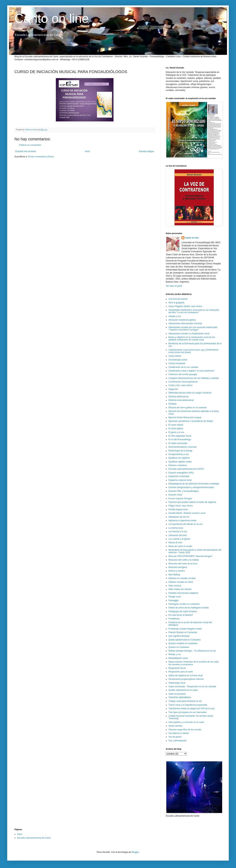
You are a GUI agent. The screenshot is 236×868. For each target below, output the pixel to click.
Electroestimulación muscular (182, 447)
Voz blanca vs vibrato (179, 733)
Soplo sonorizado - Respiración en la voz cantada (192, 686)
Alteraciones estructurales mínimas (185, 323)
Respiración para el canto (181, 672)
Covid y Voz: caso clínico (180, 385)
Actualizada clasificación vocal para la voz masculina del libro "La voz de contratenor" (194, 311)
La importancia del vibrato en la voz (185, 524)
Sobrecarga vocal (177, 683)
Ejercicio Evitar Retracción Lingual (185, 417)
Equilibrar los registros (179, 458)
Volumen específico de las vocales (185, 730)
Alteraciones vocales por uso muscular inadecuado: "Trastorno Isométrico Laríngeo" (193, 329)
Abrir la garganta (176, 303)
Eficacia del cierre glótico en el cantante (187, 408)
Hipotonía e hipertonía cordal (182, 521)
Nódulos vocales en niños (181, 582)
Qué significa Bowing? (179, 636)
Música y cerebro (177, 571)
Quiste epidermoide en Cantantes (185, 640)
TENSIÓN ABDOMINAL (180, 698)
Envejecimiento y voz (179, 454)
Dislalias (172, 404)
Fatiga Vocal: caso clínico (181, 506)
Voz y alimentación (177, 741)
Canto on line (52, 18)
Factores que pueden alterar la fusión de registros (192, 502)
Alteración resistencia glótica (182, 320)
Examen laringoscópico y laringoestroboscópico (191, 487)
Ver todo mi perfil (174, 286)
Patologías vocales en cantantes (184, 604)
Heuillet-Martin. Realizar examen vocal (187, 513)
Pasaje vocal (175, 597)
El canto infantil (176, 425)
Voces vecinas (175, 726)
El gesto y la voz (176, 432)
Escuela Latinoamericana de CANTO (186, 469)
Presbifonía (174, 619)
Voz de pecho (175, 737)
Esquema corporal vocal (180, 480)
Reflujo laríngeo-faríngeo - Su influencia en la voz (192, 651)
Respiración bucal (177, 668)
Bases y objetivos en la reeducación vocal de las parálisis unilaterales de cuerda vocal (192, 338)
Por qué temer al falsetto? (181, 615)
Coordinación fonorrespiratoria (183, 382)
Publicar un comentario (30, 145)
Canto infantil (175, 356)
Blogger (135, 852)
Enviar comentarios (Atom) (41, 157)
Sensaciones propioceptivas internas (186, 679)
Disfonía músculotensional (181, 400)
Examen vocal (175, 495)
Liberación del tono (178, 535)
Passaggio (173, 600)
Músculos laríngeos (178, 567)
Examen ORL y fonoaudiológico (184, 491)
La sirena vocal (176, 528)
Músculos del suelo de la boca (183, 564)
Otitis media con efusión (180, 589)
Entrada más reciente (26, 151)
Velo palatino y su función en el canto (186, 722)
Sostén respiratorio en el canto (183, 690)
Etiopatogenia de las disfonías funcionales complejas (194, 484)
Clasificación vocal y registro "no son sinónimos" (192, 371)
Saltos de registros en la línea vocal (185, 675)
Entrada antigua (146, 151)
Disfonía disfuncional (178, 397)
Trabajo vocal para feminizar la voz (185, 701)
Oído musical (175, 586)
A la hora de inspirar (178, 299)
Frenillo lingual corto (178, 510)
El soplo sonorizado (178, 443)
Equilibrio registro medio (180, 462)
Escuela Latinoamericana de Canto (34, 838)
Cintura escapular (177, 363)
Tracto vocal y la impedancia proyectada (188, 705)
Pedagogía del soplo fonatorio (183, 611)
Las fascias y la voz (178, 532)
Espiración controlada (179, 476)
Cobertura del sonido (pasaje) (183, 374)
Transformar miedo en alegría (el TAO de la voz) (192, 709)
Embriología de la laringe (180, 451)
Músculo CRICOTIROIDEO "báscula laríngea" (191, 556)
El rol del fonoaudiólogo (180, 440)
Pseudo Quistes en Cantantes (183, 632)
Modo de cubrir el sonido (180, 546)
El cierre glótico (176, 428)
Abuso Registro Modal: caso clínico (185, 306)
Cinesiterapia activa (178, 360)
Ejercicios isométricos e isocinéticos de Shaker (191, 421)
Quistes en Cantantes (179, 647)
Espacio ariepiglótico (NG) (181, 473)
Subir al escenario (177, 694)
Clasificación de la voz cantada (183, 367)
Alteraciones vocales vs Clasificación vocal (189, 334)
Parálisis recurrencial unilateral (183, 593)
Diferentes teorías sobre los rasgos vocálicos (190, 393)
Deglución (173, 389)
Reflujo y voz (175, 654)
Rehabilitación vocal (178, 658)
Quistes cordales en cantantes (183, 643)
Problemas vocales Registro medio (185, 629)
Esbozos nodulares (178, 465)
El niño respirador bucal (180, 436)
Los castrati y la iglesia (179, 539)
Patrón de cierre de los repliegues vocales (189, 608)
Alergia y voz (175, 316)
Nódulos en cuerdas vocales (182, 578)
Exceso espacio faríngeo (180, 499)
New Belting (174, 575)
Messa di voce (175, 543)
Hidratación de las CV (179, 517)
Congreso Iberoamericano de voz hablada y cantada (194, 378)
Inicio (87, 151)
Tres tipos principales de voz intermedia (187, 712)
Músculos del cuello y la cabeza (184, 560)
